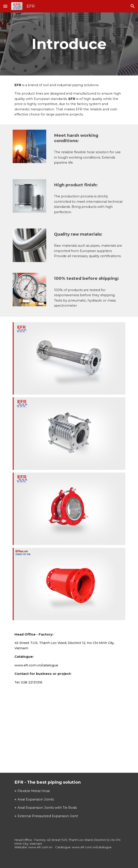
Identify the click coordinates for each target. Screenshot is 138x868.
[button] (5, 6)
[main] (69, 44)
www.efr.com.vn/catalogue (36, 665)
